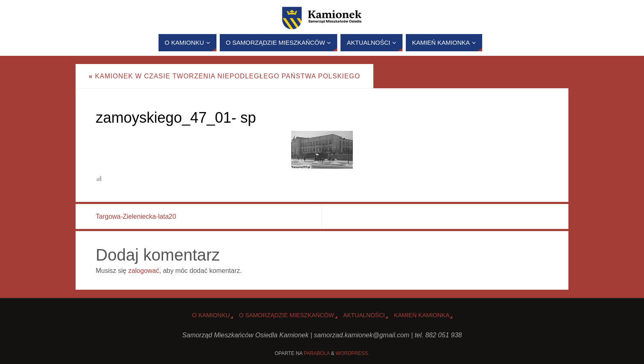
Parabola (317, 353)
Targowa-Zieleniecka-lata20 (136, 216)
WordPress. (352, 353)
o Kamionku (211, 315)
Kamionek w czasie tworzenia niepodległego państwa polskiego (224, 76)
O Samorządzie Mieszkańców (287, 315)
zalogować (144, 271)
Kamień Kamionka (422, 315)
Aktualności (364, 315)
